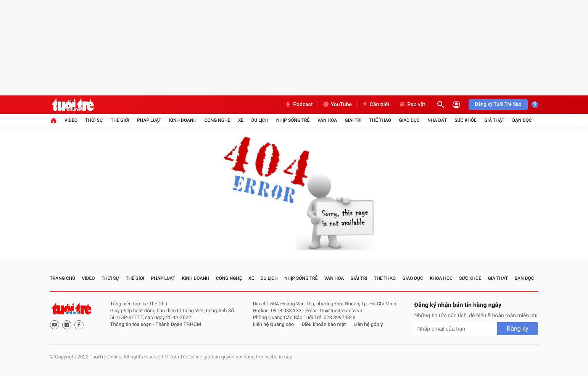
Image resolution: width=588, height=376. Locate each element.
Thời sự (94, 120)
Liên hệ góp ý (368, 325)
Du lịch (260, 120)
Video (71, 120)
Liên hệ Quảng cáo (274, 325)
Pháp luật (149, 120)
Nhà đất (437, 120)
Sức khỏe (466, 120)
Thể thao (380, 120)
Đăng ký (518, 328)
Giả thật (494, 120)
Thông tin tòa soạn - (133, 325)
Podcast (299, 105)
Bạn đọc (522, 120)
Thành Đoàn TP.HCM (178, 325)
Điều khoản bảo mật (324, 325)
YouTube (337, 105)
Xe (241, 120)
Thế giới (120, 120)
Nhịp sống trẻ (293, 120)
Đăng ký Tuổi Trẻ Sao (498, 104)
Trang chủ (63, 278)
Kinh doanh (183, 120)
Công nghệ (217, 120)
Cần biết (375, 105)
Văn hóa (327, 120)
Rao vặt (412, 105)
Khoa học (441, 278)
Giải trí (353, 120)
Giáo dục (409, 120)
